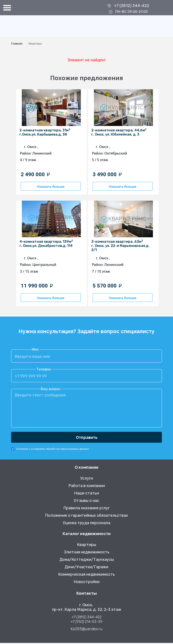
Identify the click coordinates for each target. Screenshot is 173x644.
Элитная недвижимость (87, 553)
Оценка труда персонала (87, 524)
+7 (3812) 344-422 (132, 6)
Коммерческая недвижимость (86, 576)
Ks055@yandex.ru (86, 630)
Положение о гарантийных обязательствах (86, 517)
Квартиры (86, 546)
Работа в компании (87, 487)
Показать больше (49, 187)
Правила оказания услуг (86, 509)
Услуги (87, 480)
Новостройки (87, 583)
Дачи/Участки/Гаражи (86, 568)
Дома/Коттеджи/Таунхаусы (87, 561)
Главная (17, 43)
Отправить (87, 438)
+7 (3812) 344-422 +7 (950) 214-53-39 (86, 620)
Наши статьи (86, 494)
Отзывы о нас (86, 502)
